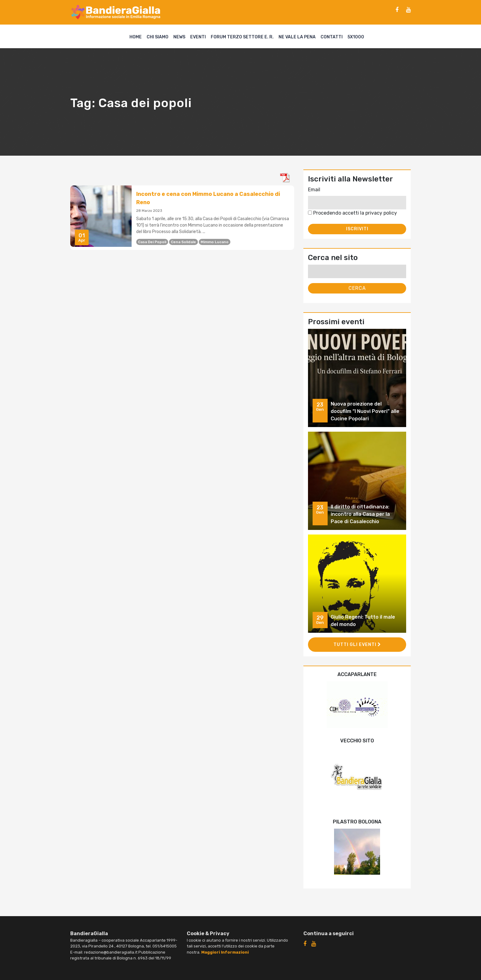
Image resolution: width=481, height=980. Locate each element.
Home (136, 37)
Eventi (198, 37)
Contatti (332, 37)
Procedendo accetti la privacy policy (352, 213)
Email (314, 190)
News (179, 37)
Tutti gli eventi (357, 645)
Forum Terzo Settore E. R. (242, 37)
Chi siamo (158, 37)
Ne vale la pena (297, 37)
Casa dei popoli (152, 242)
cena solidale (183, 242)
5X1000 (356, 37)
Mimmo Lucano (215, 242)
